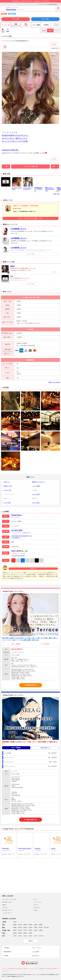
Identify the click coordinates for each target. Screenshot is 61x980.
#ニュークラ (7, 141)
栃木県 (20, 927)
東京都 (41, 927)
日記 (50, 30)
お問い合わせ (36, 956)
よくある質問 (36, 952)
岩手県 (20, 925)
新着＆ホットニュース (38, 482)
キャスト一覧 (7, 490)
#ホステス (6, 138)
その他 (35, 910)
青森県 (15, 925)
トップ (44, 30)
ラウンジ (36, 905)
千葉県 (35, 927)
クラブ (35, 899)
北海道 (15, 922)
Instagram (13, 560)
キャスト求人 (16, 19)
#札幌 (10, 135)
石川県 (25, 930)
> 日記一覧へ (56, 194)
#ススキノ (25, 135)
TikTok (37, 560)
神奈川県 (46, 927)
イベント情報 (36, 486)
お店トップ (7, 482)
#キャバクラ (23, 138)
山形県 (35, 925)
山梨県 (35, 930)
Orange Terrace (11, 10)
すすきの (5, 4)
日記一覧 (34, 4)
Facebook (23, 560)
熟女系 (4, 905)
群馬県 (25, 927)
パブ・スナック (37, 902)
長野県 (41, 930)
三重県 (30, 933)
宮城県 (25, 925)
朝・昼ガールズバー (8, 910)
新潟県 (15, 930)
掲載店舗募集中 (8, 952)
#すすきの (17, 135)
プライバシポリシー (37, 948)
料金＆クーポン (8, 486)
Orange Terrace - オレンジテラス (17, 4)
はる (28, 4)
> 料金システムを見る (54, 382)
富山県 (20, 930)
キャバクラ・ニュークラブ (9, 899)
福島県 (41, 925)
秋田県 (30, 925)
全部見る (31, 941)
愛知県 (25, 933)
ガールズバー (37, 908)
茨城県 (15, 927)
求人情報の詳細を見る (31, 685)
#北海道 (5, 135)
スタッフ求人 (45, 19)
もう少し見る (31, 254)
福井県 (30, 930)
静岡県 (20, 933)
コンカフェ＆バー (7, 913)
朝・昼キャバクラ (7, 902)
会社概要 (6, 956)
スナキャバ (5, 908)
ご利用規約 (6, 948)
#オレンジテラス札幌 (20, 141)
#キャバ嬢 (14, 138)
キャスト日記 (36, 494)
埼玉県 (30, 927)
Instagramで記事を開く (11, 150)
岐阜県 (15, 933)
